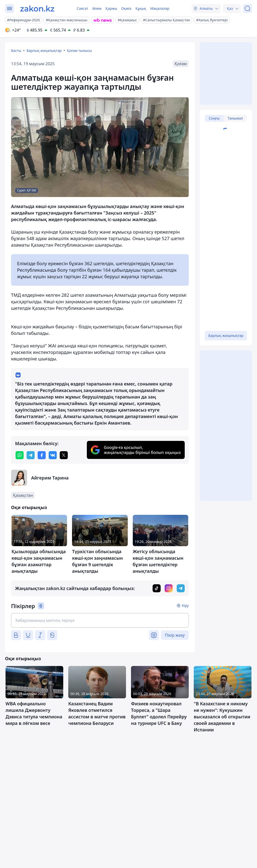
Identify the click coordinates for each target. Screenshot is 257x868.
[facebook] (42, 455)
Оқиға (126, 8)
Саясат (82, 8)
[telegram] (31, 455)
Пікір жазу (175, 635)
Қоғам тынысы (80, 51)
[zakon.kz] (37, 9)
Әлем (97, 8)
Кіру (185, 605)
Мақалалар (160, 8)
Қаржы (111, 8)
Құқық (141, 8)
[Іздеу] (247, 9)
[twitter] (64, 455)
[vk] (53, 455)
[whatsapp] (20, 455)
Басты (16, 51)
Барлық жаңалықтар (44, 51)
